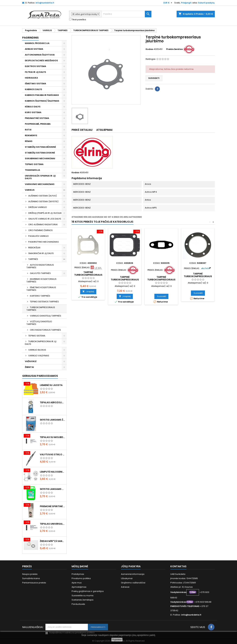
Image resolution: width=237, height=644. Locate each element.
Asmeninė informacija (133, 574)
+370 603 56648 (203, 602)
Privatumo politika (81, 578)
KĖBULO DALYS (33, 107)
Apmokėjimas (79, 587)
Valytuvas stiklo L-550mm (53, 454)
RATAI (28, 130)
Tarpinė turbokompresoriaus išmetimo (125, 280)
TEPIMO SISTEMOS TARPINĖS (44, 302)
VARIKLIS (30, 190)
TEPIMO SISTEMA (34, 164)
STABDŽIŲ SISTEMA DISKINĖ (40, 153)
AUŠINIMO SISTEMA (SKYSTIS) (43, 201)
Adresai (125, 587)
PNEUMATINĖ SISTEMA (37, 118)
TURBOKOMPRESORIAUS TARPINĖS (41, 309)
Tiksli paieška (78, 20)
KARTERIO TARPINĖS (40, 296)
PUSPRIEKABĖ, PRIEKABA (38, 124)
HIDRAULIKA (31, 78)
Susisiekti (154, 78)
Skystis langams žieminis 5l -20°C (53, 420)
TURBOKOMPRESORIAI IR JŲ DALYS (41, 343)
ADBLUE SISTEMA (34, 49)
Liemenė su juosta (51, 385)
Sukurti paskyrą (206, 3)
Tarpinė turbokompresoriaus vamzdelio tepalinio (161, 280)
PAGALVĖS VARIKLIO (39, 236)
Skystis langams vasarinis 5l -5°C (53, 489)
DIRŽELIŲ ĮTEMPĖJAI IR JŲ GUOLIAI (45, 213)
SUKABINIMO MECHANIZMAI (40, 158)
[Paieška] (126, 14)
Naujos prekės (30, 574)
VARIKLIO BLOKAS (37, 350)
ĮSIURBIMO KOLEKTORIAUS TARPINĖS (41, 280)
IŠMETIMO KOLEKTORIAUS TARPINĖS (41, 289)
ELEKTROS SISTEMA (35, 66)
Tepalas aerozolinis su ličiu (53, 402)
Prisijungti (186, 3)
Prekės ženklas (174, 49)
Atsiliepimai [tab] (104, 130)
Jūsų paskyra (131, 566)
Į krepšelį (88, 292)
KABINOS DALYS (33, 89)
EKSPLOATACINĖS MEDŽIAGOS (41, 61)
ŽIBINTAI (29, 367)
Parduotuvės (78, 604)
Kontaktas (178, 566)
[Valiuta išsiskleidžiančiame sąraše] (168, 3)
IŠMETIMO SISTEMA (35, 84)
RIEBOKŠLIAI (34, 248)
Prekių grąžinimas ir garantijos (88, 591)
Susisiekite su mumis (83, 596)
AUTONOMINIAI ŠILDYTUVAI (40, 55)
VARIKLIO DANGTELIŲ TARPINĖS (46, 316)
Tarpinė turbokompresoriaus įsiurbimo (88, 275)
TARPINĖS (33, 259)
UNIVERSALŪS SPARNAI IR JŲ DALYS (40, 177)
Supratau (117, 640)
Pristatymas (78, 574)
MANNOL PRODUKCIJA (37, 43)
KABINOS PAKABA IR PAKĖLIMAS (42, 95)
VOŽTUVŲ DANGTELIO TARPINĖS (39, 323)
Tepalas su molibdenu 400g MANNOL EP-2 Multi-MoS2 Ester (53, 437)
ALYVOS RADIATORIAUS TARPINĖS (40, 266)
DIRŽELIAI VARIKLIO (38, 207)
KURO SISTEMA (33, 112)
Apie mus (77, 583)
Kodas (149, 49)
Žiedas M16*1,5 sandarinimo (53, 541)
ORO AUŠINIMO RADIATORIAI (43, 225)
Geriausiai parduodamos (40, 376)
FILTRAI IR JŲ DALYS (35, 72)
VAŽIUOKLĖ (31, 361)
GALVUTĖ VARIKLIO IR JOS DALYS (45, 219)
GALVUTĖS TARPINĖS (40, 273)
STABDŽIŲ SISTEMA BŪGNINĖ (40, 147)
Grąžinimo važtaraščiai (133, 583)
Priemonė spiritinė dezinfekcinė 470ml (53, 506)
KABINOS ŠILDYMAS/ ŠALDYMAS (42, 101)
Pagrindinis (30, 38)
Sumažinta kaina (31, 578)
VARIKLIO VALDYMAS (39, 356)
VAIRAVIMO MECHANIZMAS (40, 184)
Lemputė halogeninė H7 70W (53, 472)
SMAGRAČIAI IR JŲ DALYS (41, 253)
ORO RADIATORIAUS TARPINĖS (45, 330)
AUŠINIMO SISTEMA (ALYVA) (43, 196)
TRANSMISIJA (32, 170)
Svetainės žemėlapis (83, 600)
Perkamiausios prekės (34, 583)
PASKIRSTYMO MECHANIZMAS (44, 242)
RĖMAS (29, 141)
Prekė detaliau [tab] (82, 130)
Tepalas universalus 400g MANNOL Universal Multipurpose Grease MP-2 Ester (53, 524)
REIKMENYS (31, 135)
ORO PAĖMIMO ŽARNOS (40, 230)
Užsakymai (127, 578)
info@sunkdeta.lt (45, 3)
